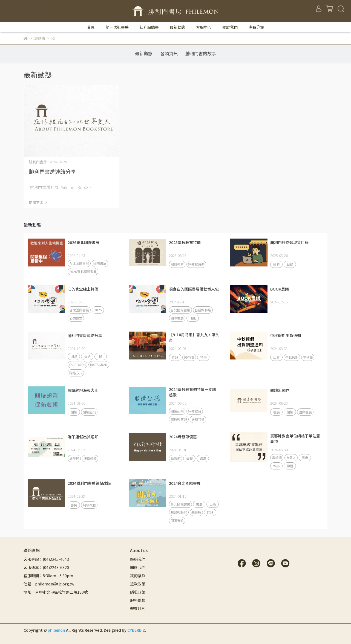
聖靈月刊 (138, 608)
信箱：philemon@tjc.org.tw (49, 584)
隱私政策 (138, 592)
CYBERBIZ (136, 630)
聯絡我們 (138, 559)
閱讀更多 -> (38, 203)
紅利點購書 (149, 27)
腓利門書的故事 (201, 53)
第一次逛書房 (117, 27)
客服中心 (204, 27)
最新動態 (177, 27)
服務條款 (138, 600)
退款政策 (138, 584)
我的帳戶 (138, 576)
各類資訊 (169, 53)
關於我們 (230, 27)
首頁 (91, 27)
